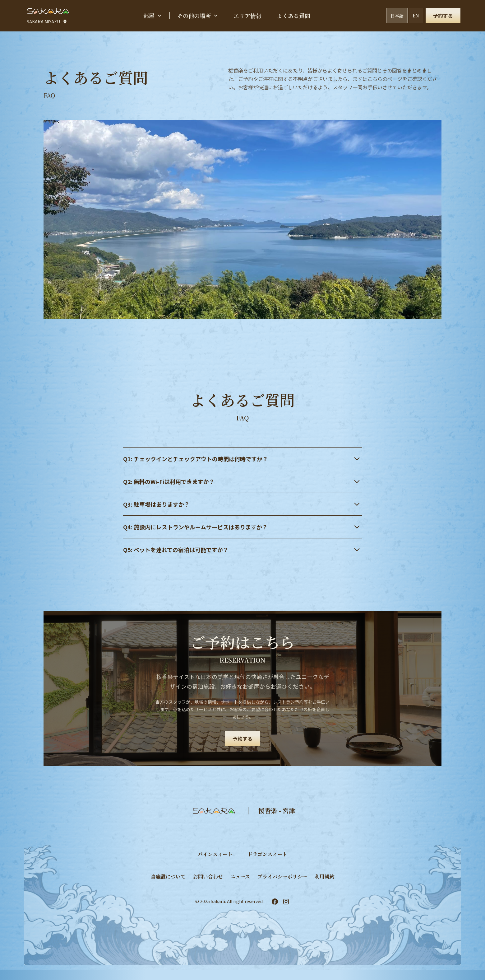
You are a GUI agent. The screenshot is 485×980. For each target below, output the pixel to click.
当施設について (168, 877)
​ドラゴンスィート (267, 854)
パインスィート (215, 854)
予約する (443, 16)
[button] (153, 16)
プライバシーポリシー (282, 877)
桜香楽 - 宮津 (277, 811)
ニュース (240, 877)
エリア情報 (247, 16)
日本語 (397, 16)
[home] (48, 11)
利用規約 (325, 877)
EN (416, 16)
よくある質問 (293, 16)
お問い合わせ (208, 877)
